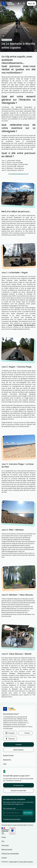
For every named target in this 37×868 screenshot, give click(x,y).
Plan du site (5, 845)
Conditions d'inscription (12, 819)
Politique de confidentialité (10, 853)
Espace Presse (8, 755)
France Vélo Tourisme (26, 862)
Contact (18, 744)
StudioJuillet (13, 862)
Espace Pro (7, 760)
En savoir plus (18, 785)
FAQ (5, 764)
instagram (12, 733)
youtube (27, 733)
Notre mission (19, 750)
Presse (4, 837)
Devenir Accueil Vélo (18, 791)
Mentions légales (7, 849)
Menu (30, 4)
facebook (12, 739)
